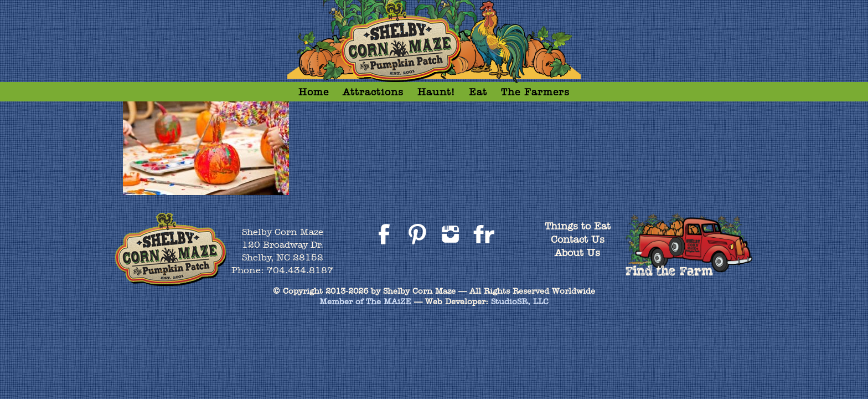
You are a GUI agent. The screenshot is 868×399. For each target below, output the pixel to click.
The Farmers (535, 92)
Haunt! (436, 92)
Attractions (373, 92)
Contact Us (578, 239)
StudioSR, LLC (520, 301)
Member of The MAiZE (365, 301)
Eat (478, 92)
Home (314, 92)
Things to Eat (578, 226)
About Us (577, 252)
